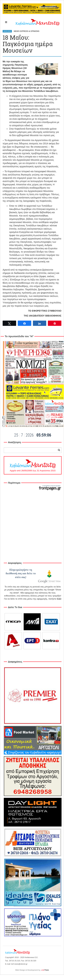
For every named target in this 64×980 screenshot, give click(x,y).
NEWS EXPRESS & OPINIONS (27, 31)
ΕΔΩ (59, 599)
